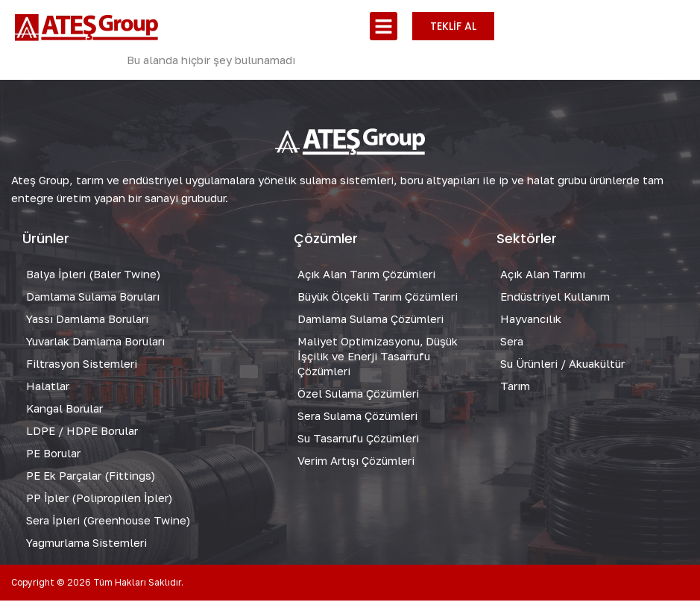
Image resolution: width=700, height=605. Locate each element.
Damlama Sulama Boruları (93, 301)
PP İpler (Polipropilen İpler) (99, 502)
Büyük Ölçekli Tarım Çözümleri (378, 301)
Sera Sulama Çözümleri (357, 420)
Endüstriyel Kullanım (555, 301)
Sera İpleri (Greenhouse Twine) (108, 524)
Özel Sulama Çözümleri (358, 398)
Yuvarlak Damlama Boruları (96, 345)
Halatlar (48, 390)
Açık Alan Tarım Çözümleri (366, 278)
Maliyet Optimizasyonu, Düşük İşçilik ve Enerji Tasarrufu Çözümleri (378, 360)
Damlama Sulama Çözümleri (371, 323)
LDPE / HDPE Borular (82, 435)
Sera (512, 345)
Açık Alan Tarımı (543, 278)
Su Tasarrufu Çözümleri (358, 442)
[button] (384, 26)
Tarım (515, 390)
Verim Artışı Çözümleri (356, 465)
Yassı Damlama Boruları (88, 323)
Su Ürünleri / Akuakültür (562, 368)
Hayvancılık (531, 323)
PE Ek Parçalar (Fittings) (91, 480)
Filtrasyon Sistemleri (82, 368)
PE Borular (53, 457)
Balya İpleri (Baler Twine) (93, 278)
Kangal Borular (65, 413)
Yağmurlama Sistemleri (87, 547)
